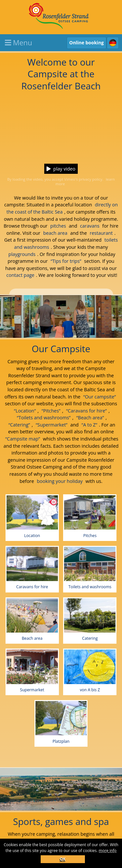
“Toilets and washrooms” (44, 418)
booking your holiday (60, 481)
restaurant (101, 233)
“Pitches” (51, 411)
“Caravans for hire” (86, 411)
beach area (55, 233)
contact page (20, 275)
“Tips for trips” (66, 261)
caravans (90, 226)
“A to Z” (89, 425)
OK (63, 859)
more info (108, 851)
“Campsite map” (23, 439)
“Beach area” (90, 418)
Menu (19, 42)
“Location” (25, 411)
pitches (58, 226)
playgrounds (22, 254)
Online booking (87, 43)
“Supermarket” (52, 425)
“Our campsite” (100, 397)
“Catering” (19, 425)
